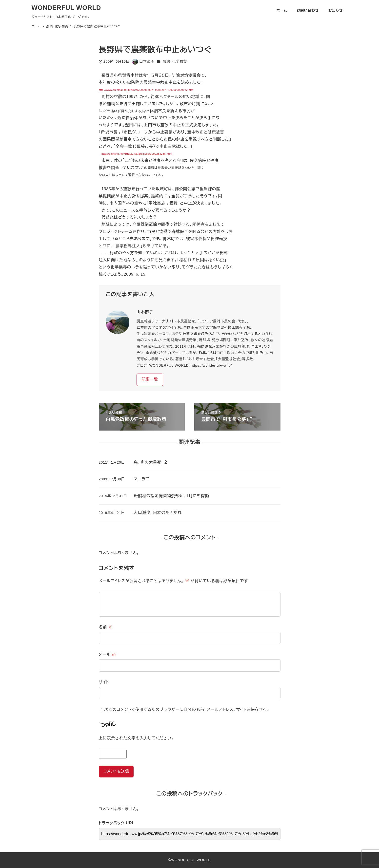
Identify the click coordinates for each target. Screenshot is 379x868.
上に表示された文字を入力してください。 (136, 738)
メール (107, 654)
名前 (106, 627)
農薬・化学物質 (175, 61)
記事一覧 (150, 379)
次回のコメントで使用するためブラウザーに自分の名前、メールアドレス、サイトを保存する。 (187, 709)
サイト (104, 682)
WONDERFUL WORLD (66, 8)
